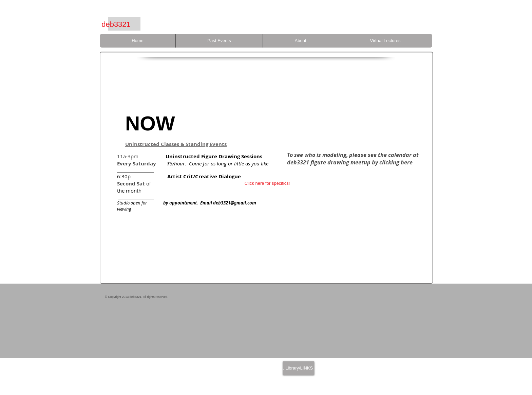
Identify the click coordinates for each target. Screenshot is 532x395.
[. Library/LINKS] (299, 368)
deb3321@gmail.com (235, 203)
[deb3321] (116, 25)
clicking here (396, 162)
